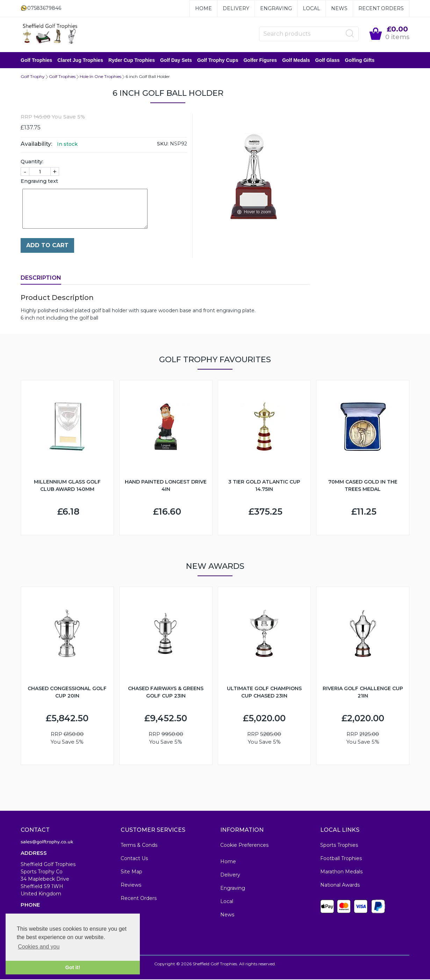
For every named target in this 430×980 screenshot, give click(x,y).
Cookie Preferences (244, 846)
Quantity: (32, 162)
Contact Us (134, 859)
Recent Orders (381, 8)
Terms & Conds (139, 846)
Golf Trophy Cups (218, 60)
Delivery (236, 8)
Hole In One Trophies (101, 77)
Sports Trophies (339, 846)
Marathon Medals (341, 872)
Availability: (36, 145)
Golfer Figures (260, 60)
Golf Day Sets (176, 60)
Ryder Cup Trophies (132, 60)
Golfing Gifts (360, 60)
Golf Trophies (36, 60)
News (339, 8)
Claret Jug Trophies (80, 60)
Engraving (276, 8)
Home (203, 8)
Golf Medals (296, 60)
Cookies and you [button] (39, 947)
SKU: (163, 144)
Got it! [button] (73, 967)
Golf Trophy (33, 77)
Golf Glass (328, 60)
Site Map (131, 872)
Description (41, 278)
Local (311, 8)
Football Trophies (341, 859)
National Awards (340, 886)
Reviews (131, 886)
